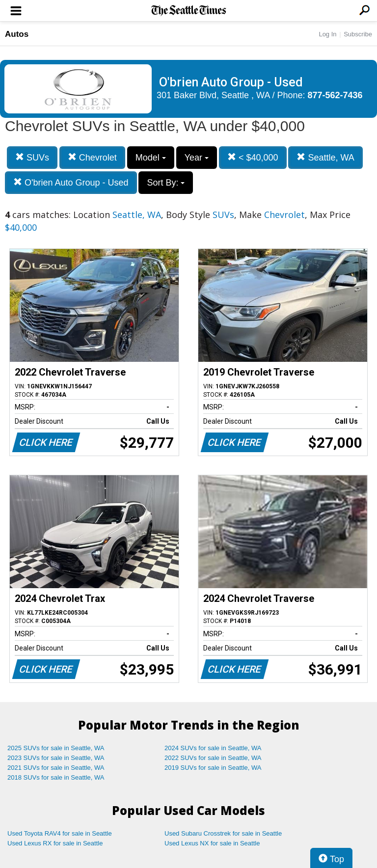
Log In (327, 34)
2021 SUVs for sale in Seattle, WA (56, 768)
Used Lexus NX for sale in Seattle (212, 843)
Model (151, 158)
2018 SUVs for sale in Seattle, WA (56, 777)
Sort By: (166, 183)
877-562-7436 (335, 95)
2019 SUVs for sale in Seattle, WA (213, 768)
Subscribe (358, 34)
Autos (17, 34)
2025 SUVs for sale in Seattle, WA (56, 748)
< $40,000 (253, 157)
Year (197, 158)
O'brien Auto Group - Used (71, 182)
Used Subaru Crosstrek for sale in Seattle (223, 833)
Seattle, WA (325, 157)
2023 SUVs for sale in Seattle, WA (56, 758)
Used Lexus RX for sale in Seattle (55, 843)
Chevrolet (92, 157)
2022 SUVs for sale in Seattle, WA (213, 758)
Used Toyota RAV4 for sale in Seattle (60, 833)
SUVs (32, 157)
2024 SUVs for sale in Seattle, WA (213, 748)
